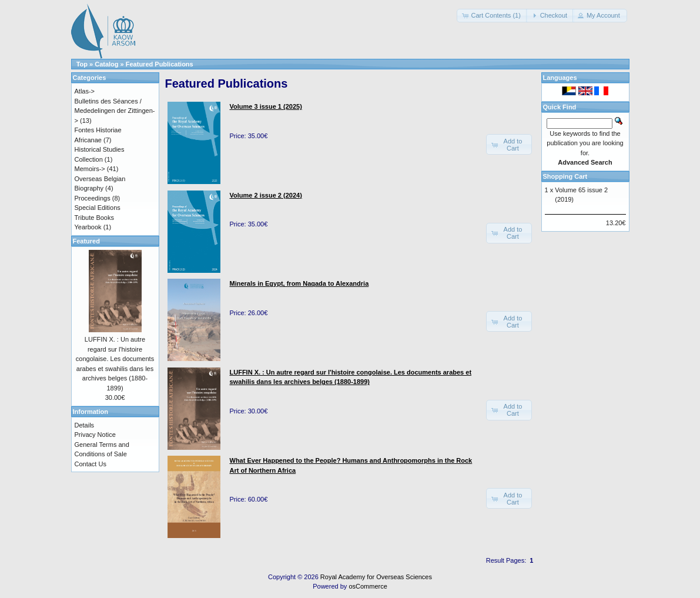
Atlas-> (85, 91)
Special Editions (98, 208)
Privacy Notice (95, 435)
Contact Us (91, 464)
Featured (86, 241)
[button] (492, 16)
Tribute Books (94, 218)
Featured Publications (160, 64)
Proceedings (93, 198)
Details (85, 425)
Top (82, 64)
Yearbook (88, 227)
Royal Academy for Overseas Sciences (376, 577)
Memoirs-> (90, 169)
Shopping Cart (565, 176)
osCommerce (368, 586)
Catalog (106, 64)
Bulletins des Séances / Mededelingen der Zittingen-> (115, 111)
